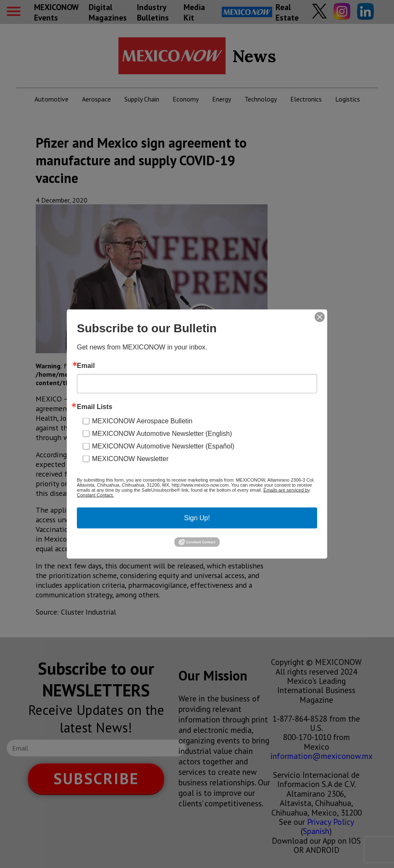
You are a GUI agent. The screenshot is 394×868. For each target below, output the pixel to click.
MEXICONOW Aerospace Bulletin (142, 421)
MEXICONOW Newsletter (130, 458)
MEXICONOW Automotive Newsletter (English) (162, 433)
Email (86, 365)
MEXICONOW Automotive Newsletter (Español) (163, 446)
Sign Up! (197, 517)
